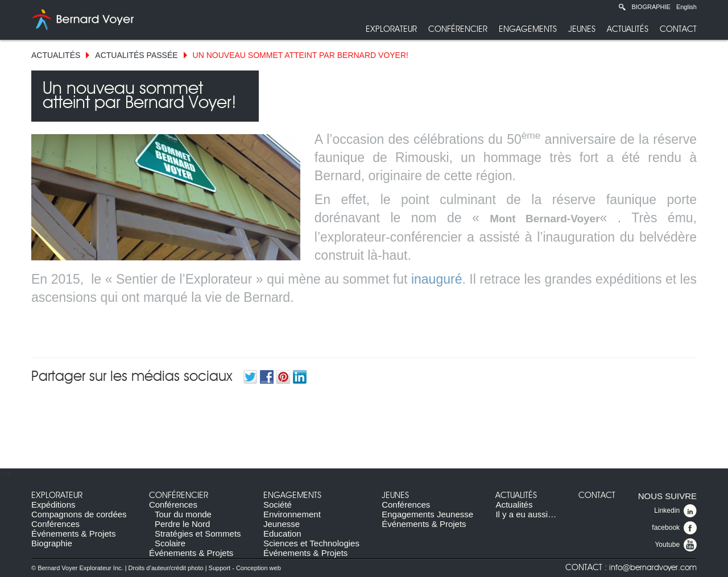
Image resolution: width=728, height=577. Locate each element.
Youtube (676, 545)
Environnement (292, 514)
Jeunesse (282, 524)
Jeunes (582, 29)
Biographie (651, 7)
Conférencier (458, 29)
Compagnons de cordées (79, 514)
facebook (674, 528)
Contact (678, 29)
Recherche (622, 7)
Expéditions (53, 505)
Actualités (628, 29)
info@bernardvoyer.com (653, 568)
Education (282, 534)
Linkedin (675, 511)
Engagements (528, 29)
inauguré (437, 279)
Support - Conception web (245, 568)
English (686, 7)
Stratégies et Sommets (198, 534)
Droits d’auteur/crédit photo (166, 568)
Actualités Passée (136, 55)
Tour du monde (183, 514)
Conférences (55, 524)
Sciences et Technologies (311, 543)
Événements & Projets (73, 534)
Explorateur (391, 29)
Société (278, 505)
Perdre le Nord (183, 524)
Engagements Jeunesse (427, 514)
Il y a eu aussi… (526, 514)
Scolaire (170, 543)
